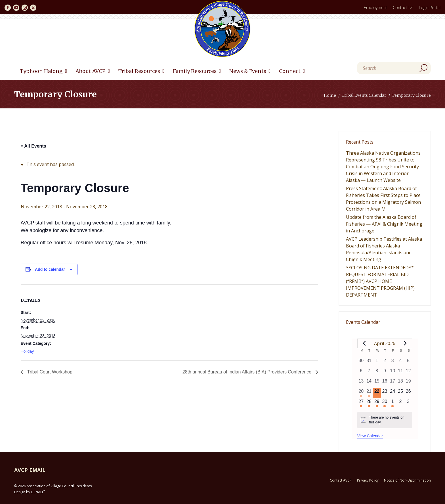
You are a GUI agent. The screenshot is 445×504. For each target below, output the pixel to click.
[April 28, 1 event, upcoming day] (369, 403)
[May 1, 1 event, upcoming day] (392, 403)
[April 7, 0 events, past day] (369, 373)
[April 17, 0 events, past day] (392, 383)
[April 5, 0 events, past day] (408, 362)
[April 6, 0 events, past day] (361, 373)
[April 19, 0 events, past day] (408, 383)
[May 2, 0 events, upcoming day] (400, 403)
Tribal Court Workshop (49, 372)
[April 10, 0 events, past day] (392, 373)
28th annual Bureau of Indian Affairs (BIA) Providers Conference (248, 372)
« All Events (33, 146)
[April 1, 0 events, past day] (377, 362)
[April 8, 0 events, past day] (377, 373)
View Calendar (370, 436)
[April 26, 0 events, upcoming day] (408, 393)
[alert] (385, 420)
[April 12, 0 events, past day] (408, 373)
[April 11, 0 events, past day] (400, 373)
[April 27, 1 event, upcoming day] (361, 403)
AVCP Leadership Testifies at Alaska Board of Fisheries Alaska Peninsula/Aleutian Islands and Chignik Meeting (384, 249)
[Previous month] (364, 343)
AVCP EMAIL (30, 470)
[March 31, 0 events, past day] (369, 362)
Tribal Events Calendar (364, 95)
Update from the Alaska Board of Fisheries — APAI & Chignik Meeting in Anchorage (384, 224)
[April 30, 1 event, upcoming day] (385, 403)
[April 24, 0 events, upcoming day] (392, 393)
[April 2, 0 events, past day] (385, 362)
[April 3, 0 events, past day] (392, 362)
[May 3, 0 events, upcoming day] (408, 403)
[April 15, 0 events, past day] (377, 383)
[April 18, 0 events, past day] (400, 383)
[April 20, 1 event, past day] (361, 393)
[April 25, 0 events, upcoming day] (400, 393)
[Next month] (405, 343)
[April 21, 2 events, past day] (369, 393)
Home (330, 95)
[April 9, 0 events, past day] (385, 373)
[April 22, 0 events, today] (377, 393)
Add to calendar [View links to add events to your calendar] (50, 269)
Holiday (27, 351)
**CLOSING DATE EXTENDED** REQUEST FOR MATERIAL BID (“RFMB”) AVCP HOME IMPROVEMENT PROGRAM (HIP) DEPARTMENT (380, 281)
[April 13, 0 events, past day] (361, 383)
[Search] (394, 68)
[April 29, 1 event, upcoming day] (377, 403)
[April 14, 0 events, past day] (369, 383)
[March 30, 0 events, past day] (361, 362)
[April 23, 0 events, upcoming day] (385, 393)
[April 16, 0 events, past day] (385, 383)
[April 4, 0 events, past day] (400, 362)
